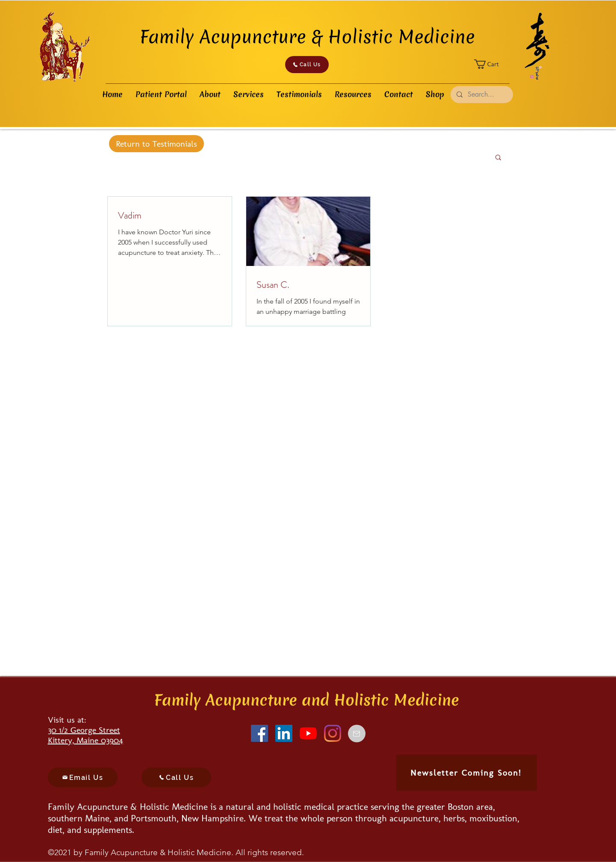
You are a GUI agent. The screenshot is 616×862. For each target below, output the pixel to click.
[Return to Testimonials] (156, 144)
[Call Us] (307, 65)
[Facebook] (259, 733)
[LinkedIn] (284, 733)
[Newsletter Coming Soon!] (467, 773)
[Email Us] (83, 777)
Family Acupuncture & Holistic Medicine (307, 37)
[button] (492, 64)
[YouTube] (308, 733)
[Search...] (481, 94)
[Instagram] (333, 733)
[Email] (357, 734)
